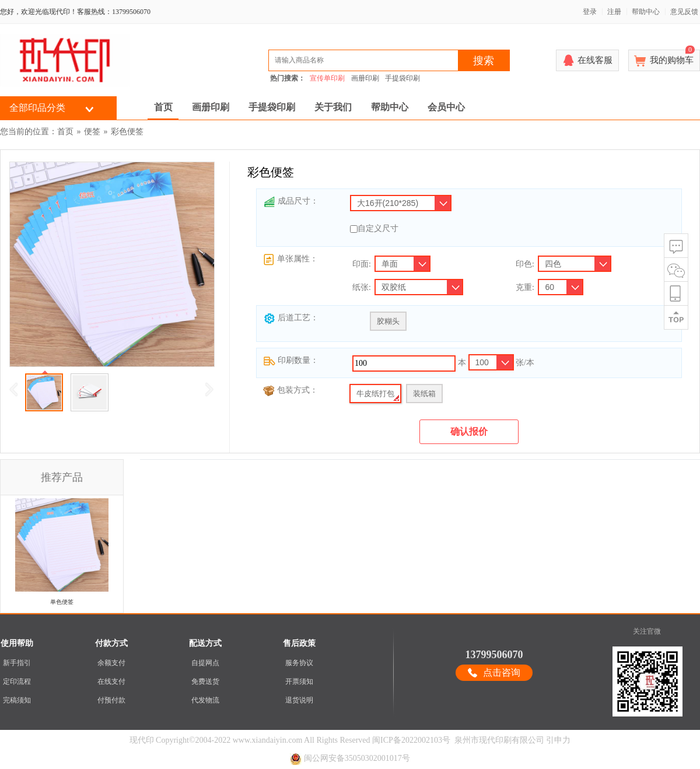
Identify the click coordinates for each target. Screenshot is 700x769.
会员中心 (446, 107)
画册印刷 (365, 78)
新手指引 (17, 663)
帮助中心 (646, 12)
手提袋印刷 (402, 78)
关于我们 (333, 107)
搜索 (484, 61)
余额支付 (111, 663)
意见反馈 (684, 12)
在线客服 (595, 60)
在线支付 (111, 681)
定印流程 (17, 681)
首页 (163, 107)
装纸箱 (424, 394)
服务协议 (299, 663)
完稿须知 (17, 700)
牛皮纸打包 (375, 394)
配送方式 (205, 643)
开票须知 (299, 681)
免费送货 (205, 681)
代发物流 (205, 700)
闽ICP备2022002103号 (411, 740)
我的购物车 (672, 57)
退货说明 (299, 700)
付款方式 (111, 643)
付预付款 (111, 700)
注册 (614, 12)
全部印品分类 (37, 108)
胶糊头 (388, 321)
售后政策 (299, 643)
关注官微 (647, 631)
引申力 (558, 740)
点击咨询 (502, 672)
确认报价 (469, 431)
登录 (590, 12)
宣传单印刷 (327, 78)
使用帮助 (17, 643)
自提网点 (205, 663)
